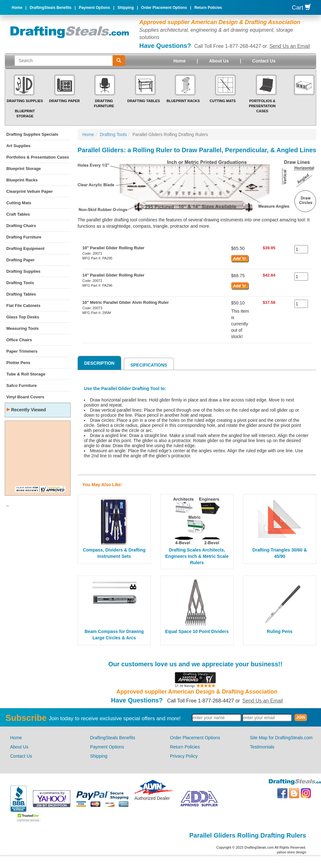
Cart (301, 7)
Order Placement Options (164, 8)
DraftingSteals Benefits (51, 8)
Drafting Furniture (24, 237)
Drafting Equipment (25, 248)
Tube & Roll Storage (26, 374)
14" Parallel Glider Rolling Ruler (113, 275)
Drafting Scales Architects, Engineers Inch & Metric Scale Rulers (197, 556)
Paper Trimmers (22, 351)
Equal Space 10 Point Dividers (197, 631)
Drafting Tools (20, 283)
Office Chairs (19, 340)
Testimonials (262, 747)
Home (17, 8)
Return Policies (208, 8)
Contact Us (264, 61)
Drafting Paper (64, 101)
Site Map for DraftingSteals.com (281, 738)
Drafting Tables (144, 101)
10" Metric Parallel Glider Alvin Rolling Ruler (126, 302)
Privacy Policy (184, 756)
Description (99, 363)
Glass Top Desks (23, 317)
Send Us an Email (290, 46)
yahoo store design (291, 852)
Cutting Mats (223, 101)
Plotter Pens (18, 363)
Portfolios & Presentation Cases (262, 106)
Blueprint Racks (183, 101)
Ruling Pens (280, 631)
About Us (219, 61)
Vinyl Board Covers (25, 397)
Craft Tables (18, 214)
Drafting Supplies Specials (32, 134)
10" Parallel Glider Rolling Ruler (113, 248)
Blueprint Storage (24, 169)
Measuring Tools (22, 328)
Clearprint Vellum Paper (30, 191)
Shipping (126, 8)
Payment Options (94, 8)
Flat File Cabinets (23, 306)
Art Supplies (19, 146)
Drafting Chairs (21, 226)
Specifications (149, 365)
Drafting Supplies (25, 101)
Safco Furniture (22, 385)
